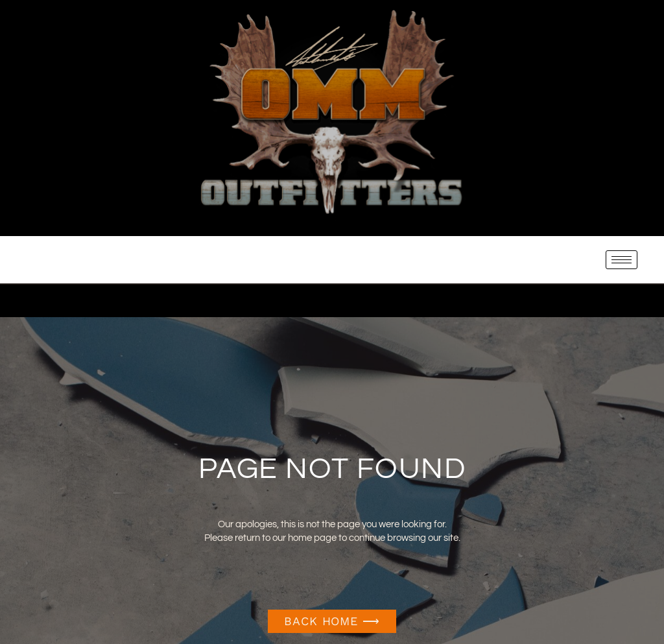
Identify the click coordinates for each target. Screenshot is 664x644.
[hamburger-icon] (622, 260)
